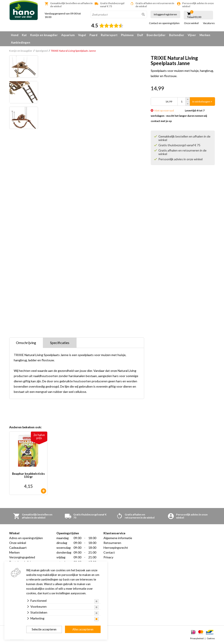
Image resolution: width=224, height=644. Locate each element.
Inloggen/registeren (165, 14)
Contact (109, 552)
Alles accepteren (83, 629)
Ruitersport (109, 35)
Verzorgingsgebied (22, 557)
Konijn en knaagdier (44, 35)
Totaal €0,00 (194, 17)
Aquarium (68, 35)
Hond (15, 35)
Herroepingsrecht (116, 548)
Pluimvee (127, 35)
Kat (24, 35)
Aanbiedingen (21, 42)
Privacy (108, 557)
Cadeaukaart (18, 548)
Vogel (82, 35)
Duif (140, 35)
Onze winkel (191, 23)
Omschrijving (26, 343)
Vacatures (209, 23)
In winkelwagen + (202, 101)
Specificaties (60, 343)
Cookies (211, 638)
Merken (205, 35)
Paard (93, 35)
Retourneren (112, 543)
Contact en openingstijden (164, 23)
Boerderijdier (156, 35)
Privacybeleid (197, 638)
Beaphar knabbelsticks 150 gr (28, 475)
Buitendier (177, 35)
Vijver (192, 35)
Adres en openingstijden (26, 538)
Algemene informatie (118, 538)
